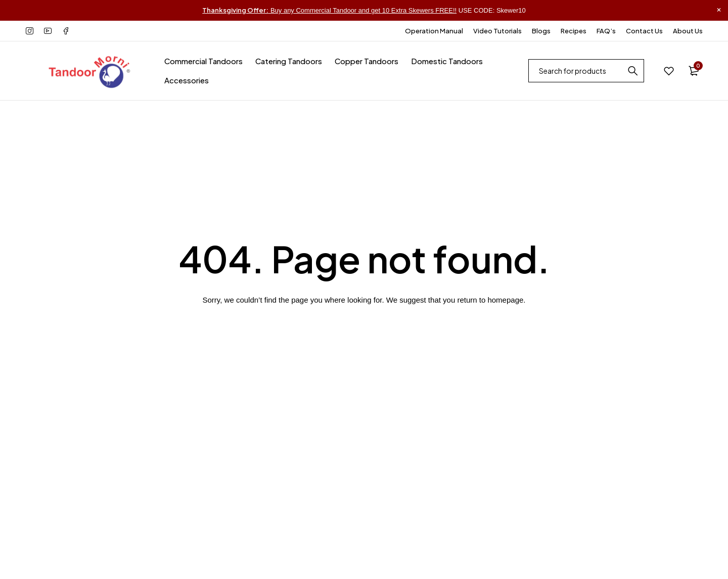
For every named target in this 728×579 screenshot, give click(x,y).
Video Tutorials (497, 31)
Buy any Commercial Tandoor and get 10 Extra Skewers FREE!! (329, 10)
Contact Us (644, 31)
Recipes (574, 31)
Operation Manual (434, 31)
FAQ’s (606, 31)
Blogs (541, 31)
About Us (688, 31)
